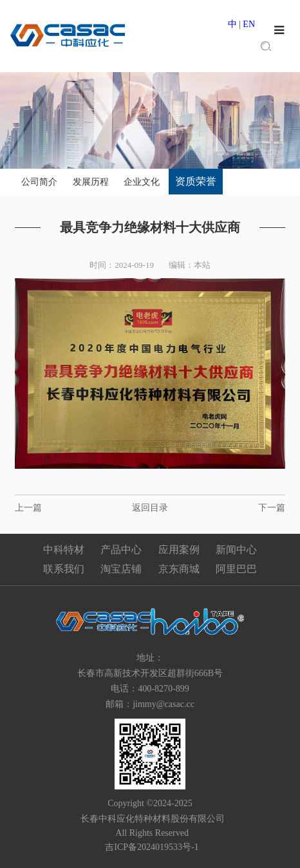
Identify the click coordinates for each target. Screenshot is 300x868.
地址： (150, 658)
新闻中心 (236, 550)
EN (249, 24)
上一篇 (28, 508)
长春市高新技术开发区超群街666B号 (150, 673)
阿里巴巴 (236, 569)
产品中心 (121, 550)
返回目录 (150, 508)
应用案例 (179, 550)
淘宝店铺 (121, 569)
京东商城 (179, 569)
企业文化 (142, 182)
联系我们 (64, 569)
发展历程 (91, 182)
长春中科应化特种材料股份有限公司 (150, 819)
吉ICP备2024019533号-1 (152, 847)
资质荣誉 (196, 181)
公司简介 (39, 182)
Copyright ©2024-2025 (150, 803)
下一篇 (272, 508)
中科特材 (64, 550)
